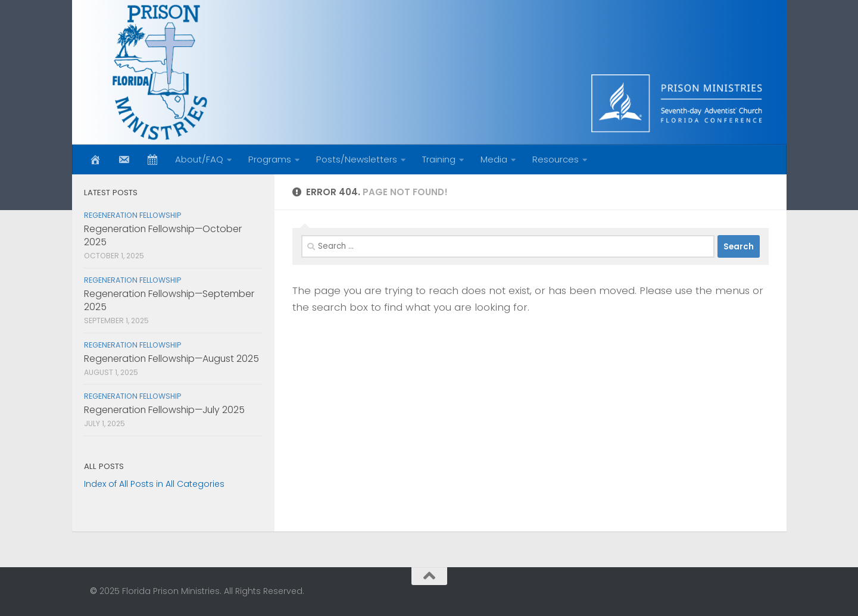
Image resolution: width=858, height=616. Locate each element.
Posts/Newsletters (357, 159)
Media (494, 159)
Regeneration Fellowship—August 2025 (171, 359)
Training (439, 159)
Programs (270, 159)
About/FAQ (199, 159)
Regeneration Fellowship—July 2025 (164, 410)
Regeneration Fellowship (132, 215)
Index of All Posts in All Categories (154, 484)
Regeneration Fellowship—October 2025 (163, 235)
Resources (556, 159)
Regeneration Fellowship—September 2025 (169, 300)
